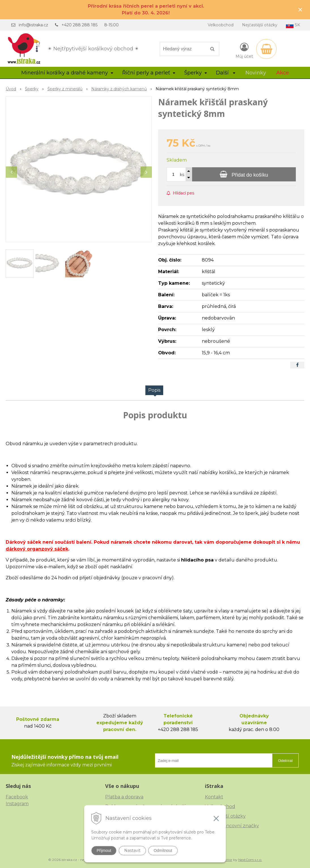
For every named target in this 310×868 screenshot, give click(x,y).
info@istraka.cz (33, 25)
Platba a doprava (124, 797)
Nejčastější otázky (260, 25)
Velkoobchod (221, 25)
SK (293, 25)
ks (182, 175)
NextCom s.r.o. (250, 860)
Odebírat (285, 761)
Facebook (17, 797)
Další (226, 73)
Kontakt (214, 797)
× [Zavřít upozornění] (300, 9)
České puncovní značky (232, 826)
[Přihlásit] (244, 50)
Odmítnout (163, 850)
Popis (154, 390)
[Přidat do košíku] (244, 174)
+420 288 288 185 (79, 25)
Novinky (256, 73)
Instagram (17, 804)
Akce (283, 73)
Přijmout (104, 850)
